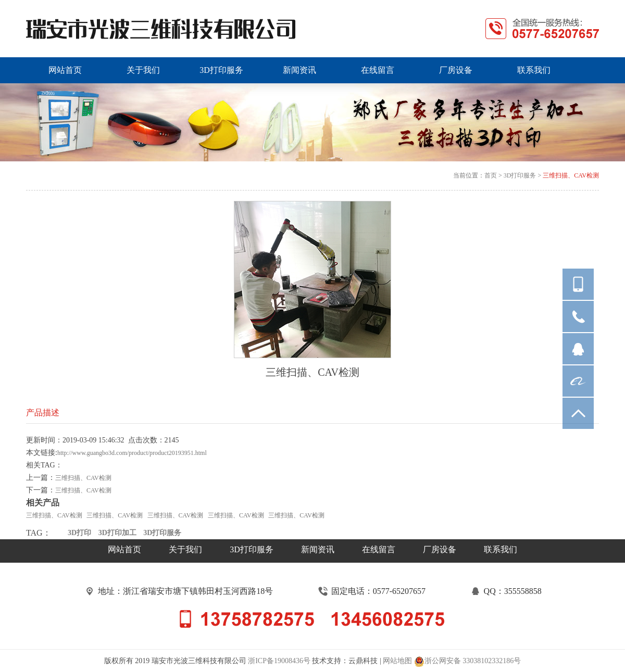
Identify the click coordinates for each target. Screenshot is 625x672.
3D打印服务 (520, 175)
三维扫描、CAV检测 (571, 175)
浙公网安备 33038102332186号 (468, 662)
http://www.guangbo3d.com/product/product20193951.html (132, 453)
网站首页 (124, 549)
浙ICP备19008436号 (279, 661)
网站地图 (397, 661)
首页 (491, 175)
